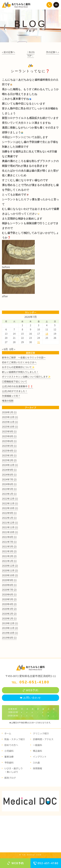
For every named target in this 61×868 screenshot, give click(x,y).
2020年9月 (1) (9, 580)
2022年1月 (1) (9, 518)
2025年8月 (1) (9, 436)
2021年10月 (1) (10, 532)
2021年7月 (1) (9, 542)
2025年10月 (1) (10, 427)
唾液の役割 (8, 401)
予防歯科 (9, 762)
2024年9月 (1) (9, 470)
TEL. (30, 682)
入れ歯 (36, 762)
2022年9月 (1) (9, 513)
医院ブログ (10, 778)
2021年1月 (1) (9, 561)
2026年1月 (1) (9, 412)
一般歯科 (37, 745)
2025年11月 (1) (10, 422)
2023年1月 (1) (9, 494)
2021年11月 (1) (10, 527)
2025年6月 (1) (9, 441)
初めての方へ (11, 745)
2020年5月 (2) (9, 599)
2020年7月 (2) (9, 590)
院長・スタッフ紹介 (15, 739)
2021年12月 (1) (10, 523)
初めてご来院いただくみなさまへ (19, 362)
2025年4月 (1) (9, 451)
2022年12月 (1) (10, 499)
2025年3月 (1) (9, 455)
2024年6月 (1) (9, 484)
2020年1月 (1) (9, 618)
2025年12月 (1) (10, 417)
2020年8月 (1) (9, 585)
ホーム (8, 733)
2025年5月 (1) (9, 446)
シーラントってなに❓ (30, 71)
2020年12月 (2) (10, 566)
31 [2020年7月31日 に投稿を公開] (39, 342)
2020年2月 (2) (9, 614)
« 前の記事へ (9, 52)
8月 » (12, 349)
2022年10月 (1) (10, 508)
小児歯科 (9, 751)
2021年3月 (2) (9, 551)
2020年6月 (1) (9, 594)
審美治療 (9, 757)
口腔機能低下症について (15, 381)
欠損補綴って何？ (11, 396)
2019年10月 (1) (10, 633)
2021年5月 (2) (9, 546)
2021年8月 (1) (9, 537)
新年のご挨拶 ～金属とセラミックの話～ (24, 357)
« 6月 (5, 349)
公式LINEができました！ (15, 391)
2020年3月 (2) (9, 609)
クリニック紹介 (41, 733)
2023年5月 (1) (9, 489)
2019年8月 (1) (9, 638)
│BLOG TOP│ (30, 54)
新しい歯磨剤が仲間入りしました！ (20, 372)
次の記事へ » (52, 52)
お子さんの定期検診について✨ (18, 367)
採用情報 (37, 768)
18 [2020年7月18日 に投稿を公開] (47, 334)
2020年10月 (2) (10, 575)
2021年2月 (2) (9, 556)
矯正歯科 (37, 751)
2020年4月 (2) (9, 604)
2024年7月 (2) (9, 479)
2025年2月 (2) (9, 460)
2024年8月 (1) (9, 475)
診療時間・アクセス (43, 739)
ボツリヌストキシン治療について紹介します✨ (26, 377)
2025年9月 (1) (9, 431)
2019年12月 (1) (10, 623)
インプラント (40, 757)
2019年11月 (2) (10, 628)
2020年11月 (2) (10, 570)
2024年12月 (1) (10, 465)
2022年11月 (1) (10, 503)
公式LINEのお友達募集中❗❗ (18, 386)
